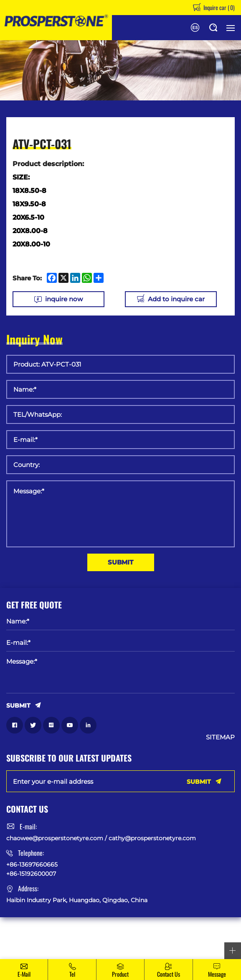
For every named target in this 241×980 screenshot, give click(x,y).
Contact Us (169, 974)
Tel (72, 974)
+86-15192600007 (31, 874)
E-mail (24, 974)
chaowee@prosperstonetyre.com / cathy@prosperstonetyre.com (101, 838)
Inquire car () (218, 7)
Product (120, 974)
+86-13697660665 (32, 864)
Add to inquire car (177, 299)
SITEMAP (220, 737)
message (217, 974)
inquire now (64, 299)
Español (195, 28)
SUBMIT (120, 562)
